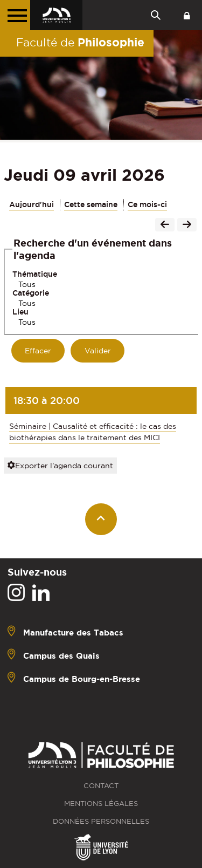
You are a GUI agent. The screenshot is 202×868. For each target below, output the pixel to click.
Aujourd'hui (32, 204)
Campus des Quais (61, 655)
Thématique (35, 274)
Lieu (20, 312)
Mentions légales (101, 804)
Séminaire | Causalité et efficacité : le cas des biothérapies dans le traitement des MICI (93, 432)
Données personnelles (101, 821)
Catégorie (31, 293)
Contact (101, 786)
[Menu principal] (15, 15)
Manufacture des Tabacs (73, 632)
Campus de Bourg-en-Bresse (82, 678)
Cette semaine (91, 204)
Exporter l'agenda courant (60, 466)
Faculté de (80, 42)
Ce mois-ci (147, 204)
